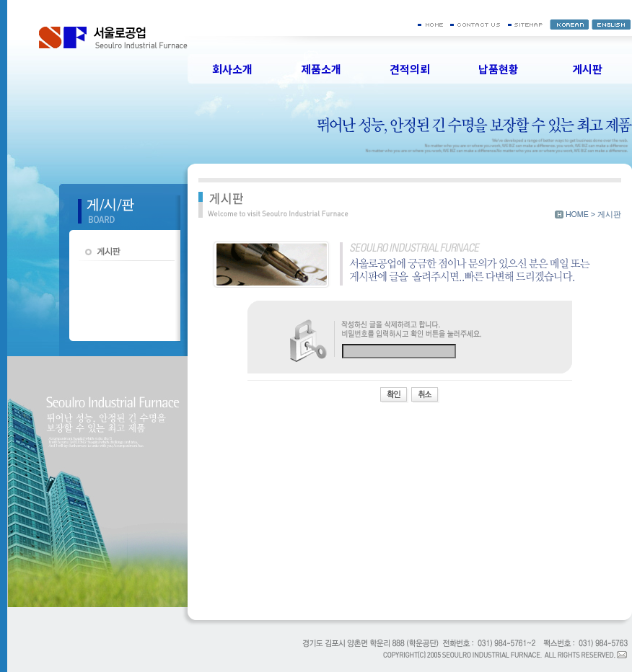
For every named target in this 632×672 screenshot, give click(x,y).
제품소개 (321, 69)
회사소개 (232, 69)
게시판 (587, 69)
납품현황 (499, 69)
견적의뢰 (410, 69)
